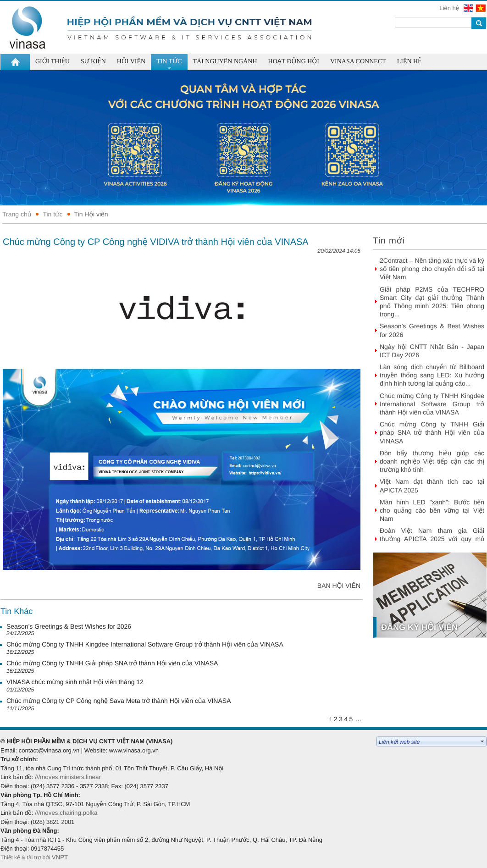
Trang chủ (17, 214)
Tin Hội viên (91, 214)
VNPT (61, 857)
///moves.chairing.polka (66, 813)
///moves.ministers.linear (68, 777)
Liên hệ (450, 8)
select (482, 741)
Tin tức (53, 214)
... (359, 719)
